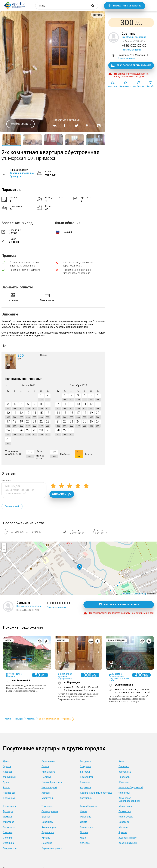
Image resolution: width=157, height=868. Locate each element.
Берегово (124, 822)
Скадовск (85, 766)
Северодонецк (50, 811)
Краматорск (10, 806)
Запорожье (125, 772)
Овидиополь (10, 848)
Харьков (8, 772)
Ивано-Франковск (52, 782)
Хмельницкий (49, 788)
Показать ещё (12, 506)
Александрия (49, 827)
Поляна (84, 832)
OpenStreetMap (140, 594)
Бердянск (85, 761)
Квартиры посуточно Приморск (22, 175)
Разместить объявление (127, 6)
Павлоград (125, 811)
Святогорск (86, 827)
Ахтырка (85, 843)
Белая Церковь (89, 806)
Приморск (19, 719)
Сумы (6, 782)
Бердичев (47, 822)
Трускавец (47, 806)
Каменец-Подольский (131, 788)
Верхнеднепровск (52, 848)
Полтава (46, 777)
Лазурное (47, 843)
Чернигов (85, 788)
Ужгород (85, 772)
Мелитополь (125, 806)
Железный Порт (128, 838)
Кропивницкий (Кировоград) (96, 793)
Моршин (123, 827)
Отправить (62, 494)
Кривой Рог (87, 777)
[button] (80, 567)
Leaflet (127, 594)
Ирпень (46, 838)
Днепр (7, 761)
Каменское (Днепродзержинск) (130, 799)
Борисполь (48, 832)
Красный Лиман (128, 843)
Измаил (7, 817)
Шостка (46, 817)
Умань (84, 811)
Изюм (83, 822)
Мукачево (86, 817)
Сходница (8, 843)
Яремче (123, 832)
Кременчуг (9, 798)
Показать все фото (20, 124)
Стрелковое (48, 761)
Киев (121, 761)
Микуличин (9, 777)
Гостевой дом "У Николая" (14, 675)
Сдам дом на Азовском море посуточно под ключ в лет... (119, 677)
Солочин (8, 838)
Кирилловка (48, 772)
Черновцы (9, 793)
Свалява (8, 832)
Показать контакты (131, 50)
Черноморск (126, 817)
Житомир (124, 782)
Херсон (46, 793)
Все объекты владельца (134, 37)
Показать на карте (127, 58)
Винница (85, 782)
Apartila (8, 719)
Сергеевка (9, 827)
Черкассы (124, 793)
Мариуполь (48, 798)
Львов (45, 766)
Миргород (9, 822)
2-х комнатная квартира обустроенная (65, 676)
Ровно (7, 788)
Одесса (7, 766)
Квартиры (31, 719)
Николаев (124, 777)
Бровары (8, 811)
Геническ (124, 766)
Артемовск (86, 798)
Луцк (83, 838)
